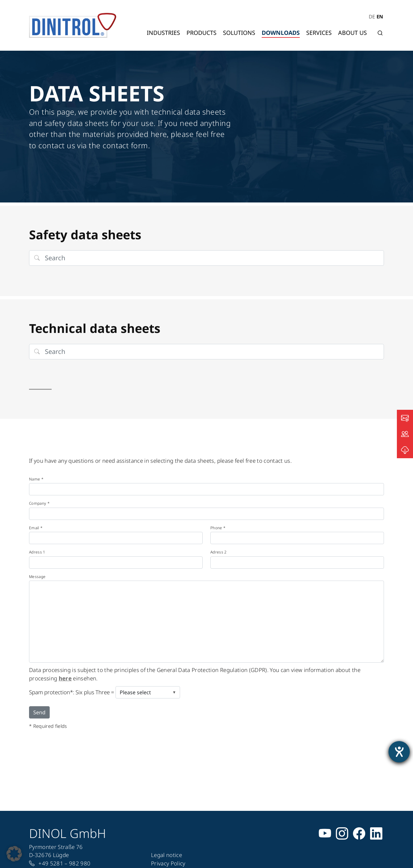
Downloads (281, 33)
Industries (163, 33)
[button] (14, 854)
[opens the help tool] (399, 752)
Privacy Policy (168, 863)
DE (372, 16)
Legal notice (166, 855)
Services (319, 33)
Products (201, 33)
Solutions (239, 33)
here (65, 678)
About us (353, 33)
